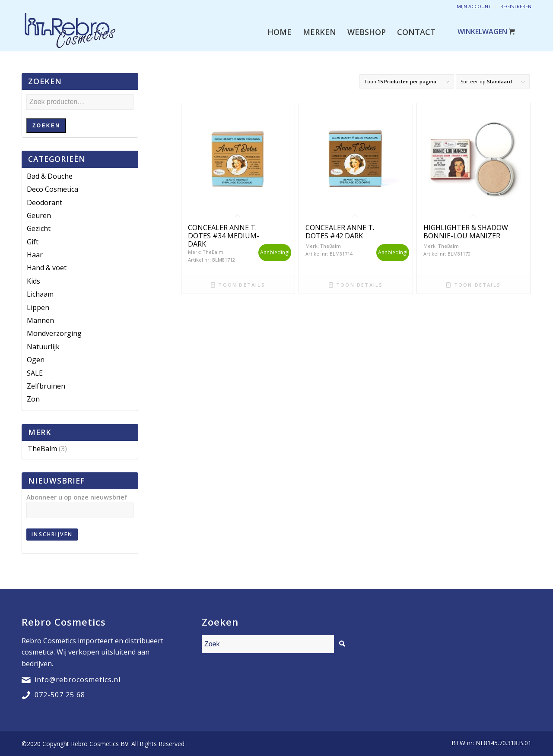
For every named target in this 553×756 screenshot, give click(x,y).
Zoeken (46, 126)
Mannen (40, 320)
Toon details (238, 285)
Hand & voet (47, 268)
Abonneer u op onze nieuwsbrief (77, 497)
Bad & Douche (50, 176)
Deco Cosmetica (52, 189)
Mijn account (474, 6)
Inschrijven (52, 534)
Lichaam (40, 294)
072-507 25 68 (60, 695)
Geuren (39, 215)
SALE (35, 373)
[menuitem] (280, 32)
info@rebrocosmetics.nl (78, 680)
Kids (33, 281)
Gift (33, 242)
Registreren (516, 6)
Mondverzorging (54, 333)
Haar (35, 255)
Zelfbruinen (46, 386)
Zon (33, 399)
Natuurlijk (43, 347)
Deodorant (44, 202)
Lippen (38, 307)
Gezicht (39, 228)
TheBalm (42, 449)
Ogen (36, 360)
